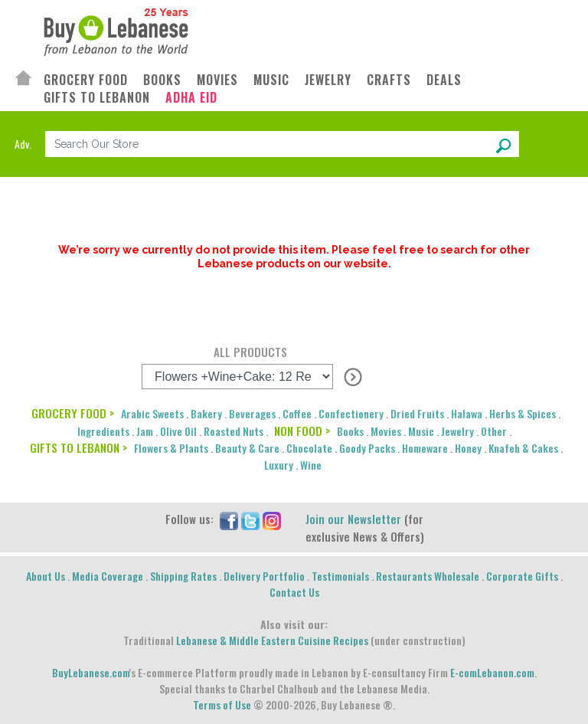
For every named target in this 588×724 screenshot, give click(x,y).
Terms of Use (222, 704)
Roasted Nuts (234, 431)
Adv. (23, 144)
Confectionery (351, 413)
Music (421, 431)
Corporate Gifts (522, 576)
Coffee (297, 413)
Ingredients (103, 431)
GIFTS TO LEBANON (97, 98)
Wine (311, 465)
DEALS (444, 80)
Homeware (425, 448)
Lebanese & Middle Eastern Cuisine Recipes (272, 640)
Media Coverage (108, 576)
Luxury (279, 465)
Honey (468, 448)
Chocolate (309, 448)
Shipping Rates (183, 576)
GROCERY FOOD (86, 80)
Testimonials (340, 576)
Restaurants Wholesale (428, 576)
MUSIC (271, 80)
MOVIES (217, 80)
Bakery (206, 413)
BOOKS (162, 80)
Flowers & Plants (171, 448)
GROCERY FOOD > (73, 413)
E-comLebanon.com (492, 672)
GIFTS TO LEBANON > (78, 447)
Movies (386, 431)
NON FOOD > (302, 431)
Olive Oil (178, 431)
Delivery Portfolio (264, 576)
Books (350, 431)
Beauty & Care (247, 448)
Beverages (252, 413)
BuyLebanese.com (91, 672)
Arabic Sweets (152, 413)
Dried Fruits (417, 413)
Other (494, 431)
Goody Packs (367, 448)
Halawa (467, 413)
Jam (145, 431)
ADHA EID (191, 98)
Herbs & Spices (523, 413)
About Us (46, 576)
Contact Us (294, 592)
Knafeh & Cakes (523, 448)
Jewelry (457, 431)
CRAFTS (389, 80)
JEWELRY (328, 80)
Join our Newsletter (353, 519)
